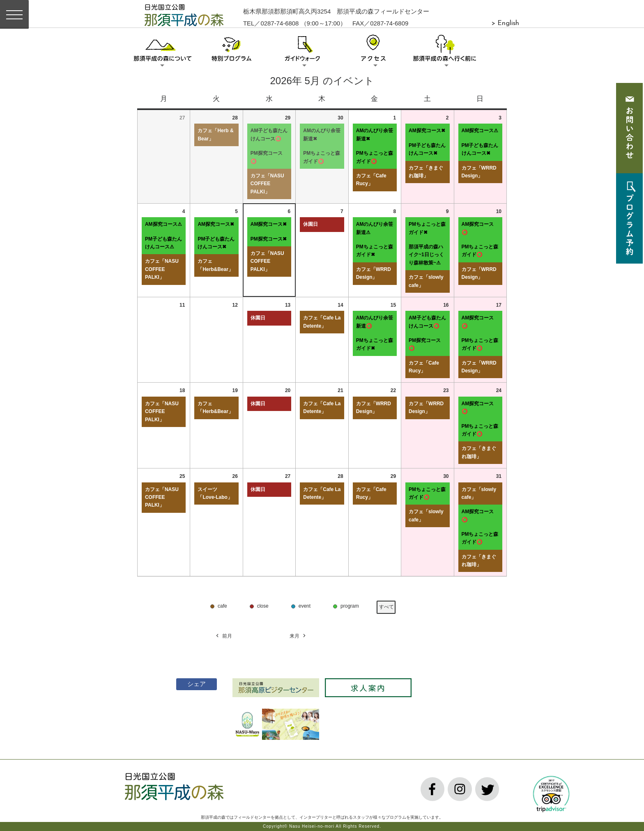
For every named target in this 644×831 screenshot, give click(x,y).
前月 (223, 636)
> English (505, 23)
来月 (298, 636)
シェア (192, 684)
